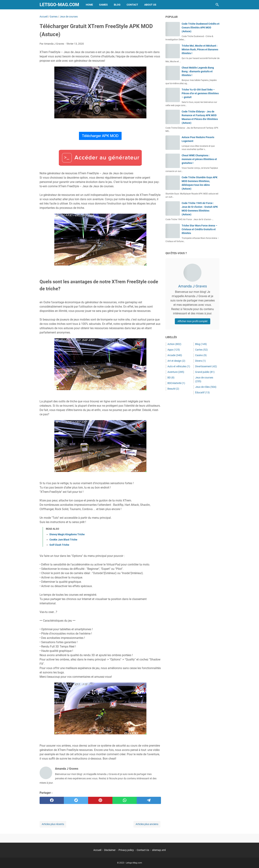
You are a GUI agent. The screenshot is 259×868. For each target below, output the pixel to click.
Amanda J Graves (193, 286)
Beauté (173, 389)
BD (171, 378)
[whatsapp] (125, 800)
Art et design (176, 361)
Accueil (97, 850)
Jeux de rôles (206, 387)
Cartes (201, 350)
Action (174, 344)
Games (103, 5)
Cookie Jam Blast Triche (63, 540)
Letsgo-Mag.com (59, 5)
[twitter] (76, 800)
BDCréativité (176, 383)
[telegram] (149, 800)
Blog (117, 5)
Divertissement (206, 366)
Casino (201, 355)
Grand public (205, 372)
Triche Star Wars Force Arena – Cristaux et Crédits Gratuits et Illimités (199, 229)
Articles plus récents (53, 824)
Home (89, 5)
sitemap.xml (159, 850)
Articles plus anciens (147, 824)
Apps (174, 350)
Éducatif (202, 392)
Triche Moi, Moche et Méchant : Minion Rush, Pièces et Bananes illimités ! (200, 49)
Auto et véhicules (179, 366)
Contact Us (143, 850)
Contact (132, 5)
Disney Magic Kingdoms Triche (67, 534)
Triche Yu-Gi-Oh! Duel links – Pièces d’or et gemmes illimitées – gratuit (200, 93)
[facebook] (52, 800)
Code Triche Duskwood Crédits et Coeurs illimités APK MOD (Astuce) (201, 28)
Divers (200, 361)
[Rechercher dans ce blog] (217, 5)
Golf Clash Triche (59, 545)
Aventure (176, 372)
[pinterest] (100, 800)
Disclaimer (110, 850)
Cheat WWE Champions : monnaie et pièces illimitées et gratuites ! (199, 159)
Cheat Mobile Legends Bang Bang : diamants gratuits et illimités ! (198, 71)
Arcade (175, 355)
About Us (150, 5)
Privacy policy (126, 850)
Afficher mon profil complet (193, 321)
